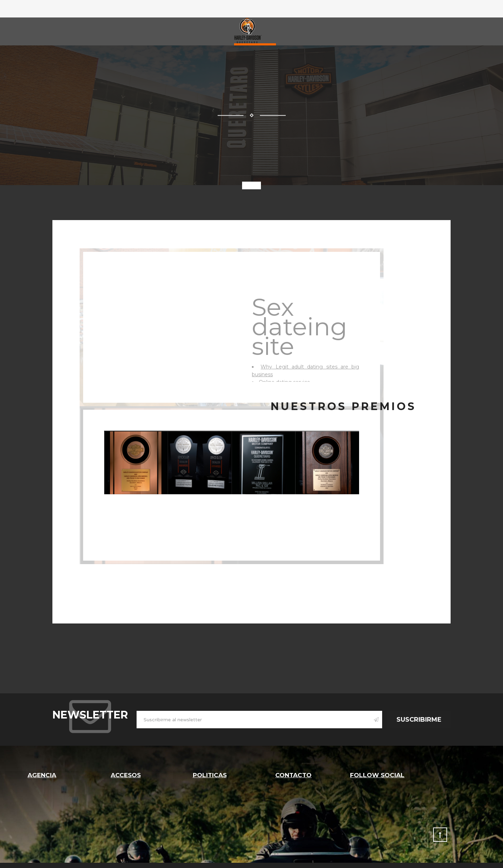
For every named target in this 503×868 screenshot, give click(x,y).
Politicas (210, 775)
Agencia (42, 775)
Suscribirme (419, 720)
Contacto (293, 775)
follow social (377, 775)
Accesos (126, 775)
